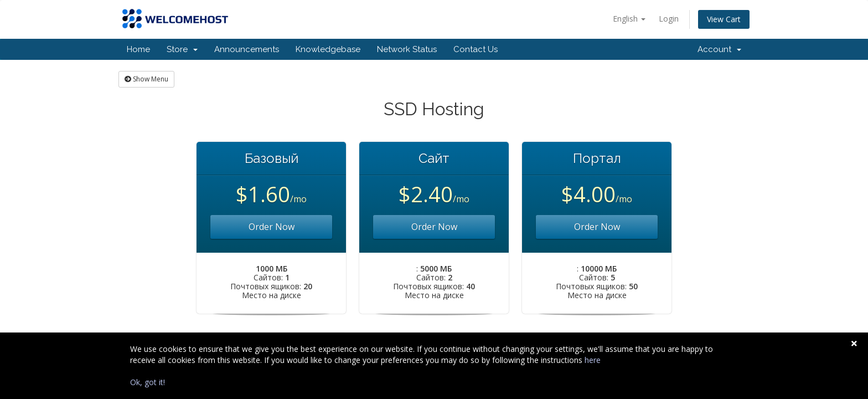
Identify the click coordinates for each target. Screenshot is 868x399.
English (629, 19)
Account (719, 49)
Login (669, 19)
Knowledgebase (328, 49)
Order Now (272, 227)
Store (182, 49)
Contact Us (476, 49)
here (593, 360)
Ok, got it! (148, 382)
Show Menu (146, 79)
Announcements (247, 49)
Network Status (407, 49)
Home (138, 49)
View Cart (724, 19)
